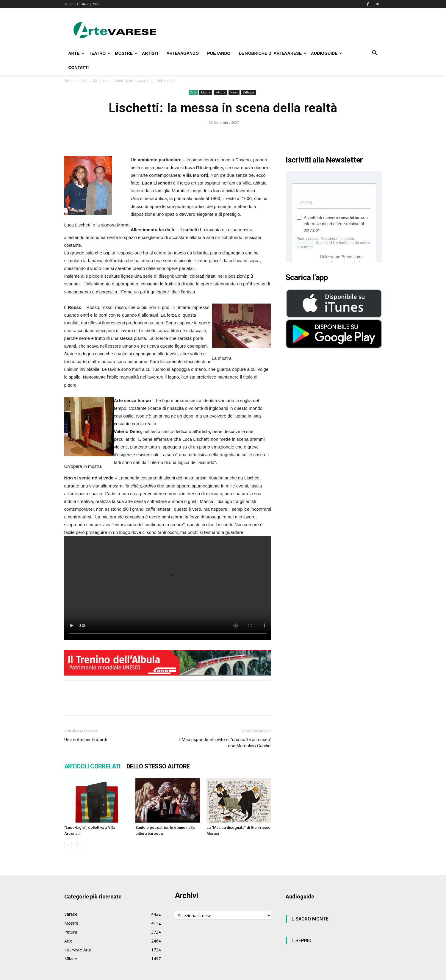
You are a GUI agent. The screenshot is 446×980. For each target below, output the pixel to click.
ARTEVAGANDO (183, 53)
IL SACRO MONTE (309, 919)
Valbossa (248, 92)
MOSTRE (126, 53)
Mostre (99, 81)
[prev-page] (68, 845)
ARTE (76, 53)
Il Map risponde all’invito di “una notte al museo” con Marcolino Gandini (225, 743)
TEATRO (100, 53)
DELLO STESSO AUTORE (158, 766)
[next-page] (78, 845)
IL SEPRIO (301, 941)
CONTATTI (79, 68)
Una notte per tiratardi (86, 740)
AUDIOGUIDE (327, 53)
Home (69, 81)
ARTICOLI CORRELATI (92, 766)
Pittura (220, 92)
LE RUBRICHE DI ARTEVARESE (273, 53)
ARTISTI (150, 53)
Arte (84, 81)
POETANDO (219, 53)
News (234, 92)
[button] (375, 54)
